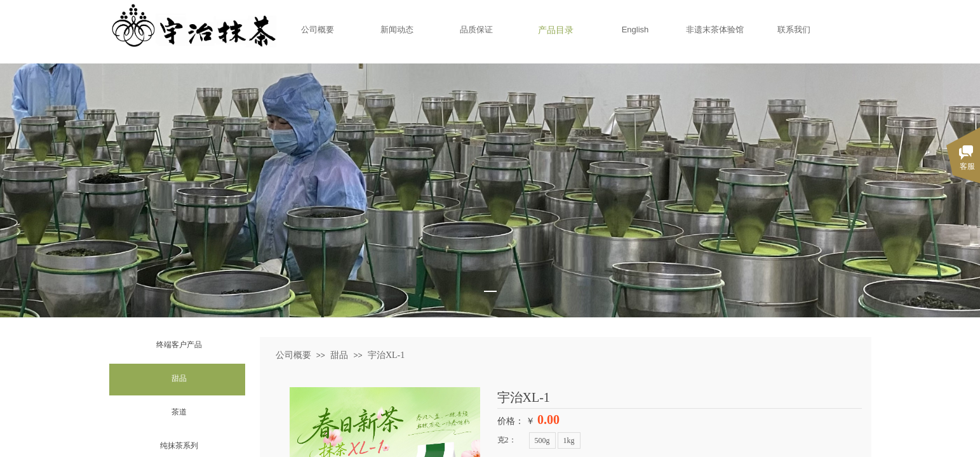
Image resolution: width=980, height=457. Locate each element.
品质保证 (476, 30)
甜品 (179, 378)
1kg (569, 440)
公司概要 (318, 30)
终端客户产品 (179, 345)
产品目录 (556, 30)
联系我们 (794, 30)
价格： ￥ (516, 421)
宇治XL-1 (386, 355)
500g (542, 440)
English (635, 30)
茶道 (179, 412)
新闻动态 (397, 30)
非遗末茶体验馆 (715, 30)
